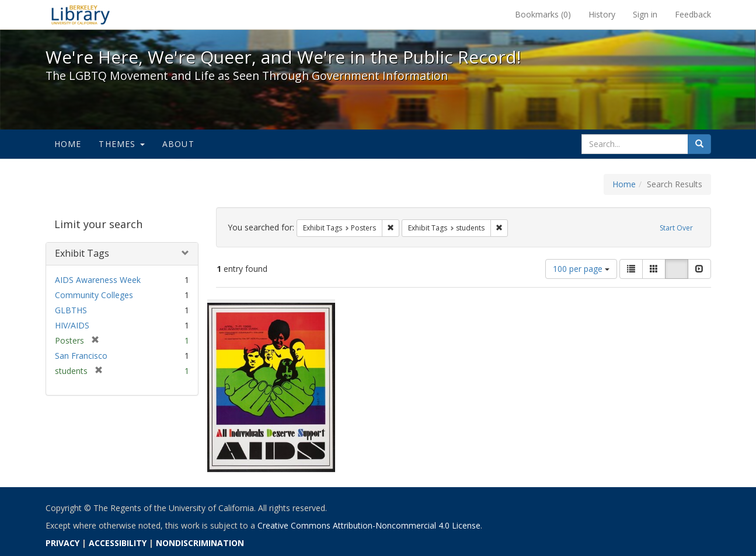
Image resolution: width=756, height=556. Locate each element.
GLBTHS (71, 310)
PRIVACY (62, 543)
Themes (121, 144)
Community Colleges (94, 295)
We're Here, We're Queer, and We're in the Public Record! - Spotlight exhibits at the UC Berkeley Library (81, 15)
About (178, 144)
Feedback (693, 14)
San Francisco (81, 356)
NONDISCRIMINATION (200, 543)
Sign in (645, 14)
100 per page (581, 269)
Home (68, 144)
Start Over (676, 228)
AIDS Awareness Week (98, 280)
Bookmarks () (543, 14)
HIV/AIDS (72, 325)
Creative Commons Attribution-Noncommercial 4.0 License (369, 525)
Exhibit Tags (82, 253)
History (602, 14)
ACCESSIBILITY (118, 543)
